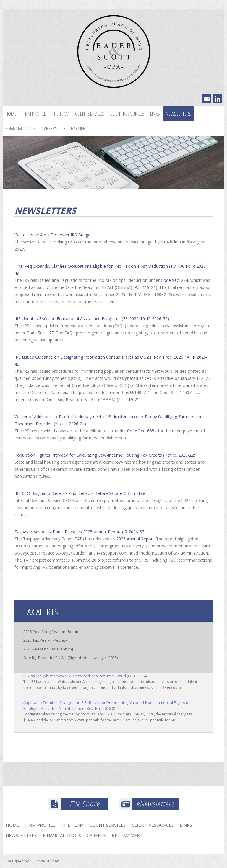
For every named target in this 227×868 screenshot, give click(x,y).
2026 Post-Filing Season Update (51, 632)
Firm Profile (34, 114)
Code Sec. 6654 (142, 431)
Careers (50, 128)
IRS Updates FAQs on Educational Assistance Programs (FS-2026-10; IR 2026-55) (92, 319)
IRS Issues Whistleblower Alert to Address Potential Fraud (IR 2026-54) (85, 676)
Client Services (90, 114)
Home (11, 114)
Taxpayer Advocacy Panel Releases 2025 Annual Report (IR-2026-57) (80, 532)
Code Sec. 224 (174, 280)
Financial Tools (21, 128)
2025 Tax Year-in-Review (45, 640)
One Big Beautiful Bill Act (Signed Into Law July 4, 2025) (70, 658)
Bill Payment (76, 128)
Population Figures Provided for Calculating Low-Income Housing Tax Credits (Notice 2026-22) (105, 455)
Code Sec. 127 (40, 333)
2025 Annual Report (135, 539)
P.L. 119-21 (145, 287)
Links (155, 114)
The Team (61, 114)
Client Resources (127, 114)
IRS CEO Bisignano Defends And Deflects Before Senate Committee (80, 493)
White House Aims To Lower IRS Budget (53, 235)
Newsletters (179, 114)
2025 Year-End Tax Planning (48, 649)
